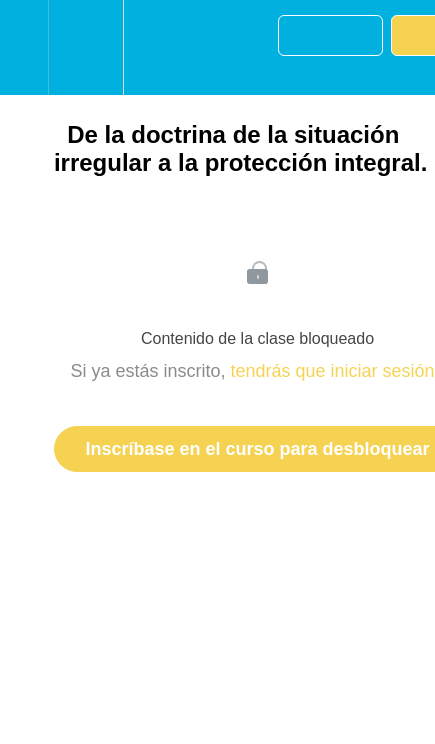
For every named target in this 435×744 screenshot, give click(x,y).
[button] (24, 47)
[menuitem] (85, 47)
